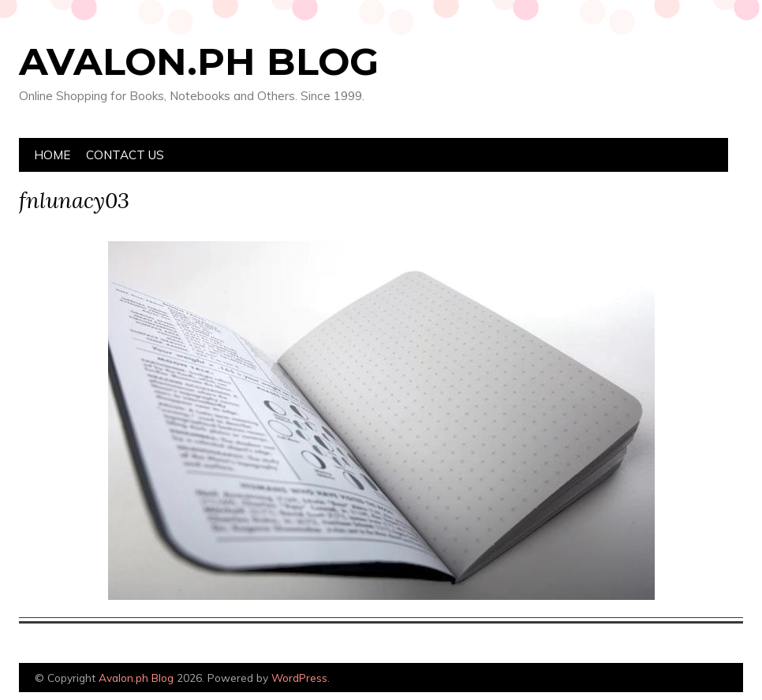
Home (52, 155)
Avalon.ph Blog (199, 61)
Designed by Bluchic (706, 679)
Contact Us (125, 155)
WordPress (299, 678)
